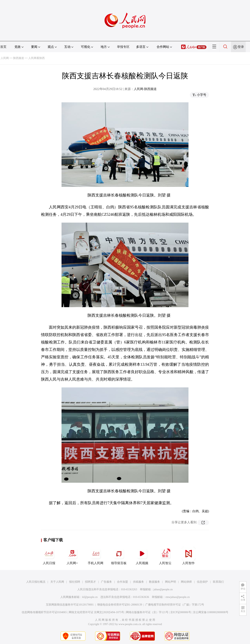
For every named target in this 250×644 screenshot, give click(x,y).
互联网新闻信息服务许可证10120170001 (70, 605)
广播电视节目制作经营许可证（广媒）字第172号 (175, 605)
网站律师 (186, 582)
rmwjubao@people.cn (178, 597)
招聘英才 (90, 582)
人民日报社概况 (36, 582)
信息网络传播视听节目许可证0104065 (44, 612)
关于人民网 (57, 582)
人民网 (5, 58)
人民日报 (49, 556)
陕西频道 (19, 58)
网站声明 (171, 582)
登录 (241, 47)
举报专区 (123, 47)
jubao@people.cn (163, 589)
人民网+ (72, 556)
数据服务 (154, 582)
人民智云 (165, 556)
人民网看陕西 (37, 58)
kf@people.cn (90, 597)
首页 (3, 47)
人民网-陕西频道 (145, 89)
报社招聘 (75, 582)
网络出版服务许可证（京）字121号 (147, 612)
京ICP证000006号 (181, 612)
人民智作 (188, 556)
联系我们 (218, 582)
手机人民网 (96, 556)
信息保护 (202, 582)
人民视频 (142, 556)
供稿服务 (138, 582)
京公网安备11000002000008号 (211, 612)
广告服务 (106, 582)
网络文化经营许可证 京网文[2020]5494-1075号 (96, 612)
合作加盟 (122, 582)
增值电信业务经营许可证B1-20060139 (120, 605)
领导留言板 (119, 556)
